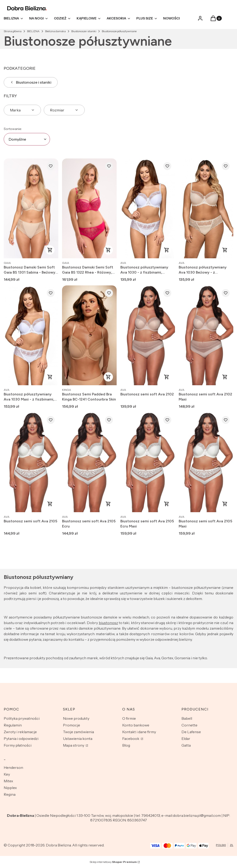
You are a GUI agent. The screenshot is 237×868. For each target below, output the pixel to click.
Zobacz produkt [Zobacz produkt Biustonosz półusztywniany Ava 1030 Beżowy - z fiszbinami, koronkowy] (225, 250)
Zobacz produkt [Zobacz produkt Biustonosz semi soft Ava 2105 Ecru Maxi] (167, 504)
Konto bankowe (136, 725)
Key (7, 774)
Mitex (8, 781)
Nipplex (10, 788)
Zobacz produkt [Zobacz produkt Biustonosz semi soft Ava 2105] (50, 504)
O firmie (129, 718)
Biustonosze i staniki (84, 31)
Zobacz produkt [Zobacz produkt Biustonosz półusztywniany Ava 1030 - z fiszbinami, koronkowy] (167, 250)
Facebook (131, 739)
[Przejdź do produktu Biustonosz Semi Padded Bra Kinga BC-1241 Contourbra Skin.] (89, 335)
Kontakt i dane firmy (139, 732)
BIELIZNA (33, 31)
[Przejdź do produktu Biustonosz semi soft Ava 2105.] (31, 462)
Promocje (72, 725)
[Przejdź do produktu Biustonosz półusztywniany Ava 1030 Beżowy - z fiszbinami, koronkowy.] (206, 208)
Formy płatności (18, 745)
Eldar (186, 739)
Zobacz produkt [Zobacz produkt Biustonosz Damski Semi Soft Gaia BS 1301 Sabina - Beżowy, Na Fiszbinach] (50, 250)
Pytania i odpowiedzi (21, 739)
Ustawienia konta (78, 739)
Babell (187, 718)
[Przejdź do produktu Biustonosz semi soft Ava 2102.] (148, 335)
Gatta (186, 745)
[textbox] (27, 139)
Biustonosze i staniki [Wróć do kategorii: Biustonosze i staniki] (31, 82)
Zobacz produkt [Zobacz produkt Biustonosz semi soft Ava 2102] (167, 377)
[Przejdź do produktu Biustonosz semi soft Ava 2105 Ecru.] (89, 462)
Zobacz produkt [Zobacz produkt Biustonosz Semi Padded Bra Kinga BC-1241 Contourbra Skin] (108, 377)
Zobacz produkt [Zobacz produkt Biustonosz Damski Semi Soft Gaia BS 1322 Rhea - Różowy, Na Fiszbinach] (108, 250)
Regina (10, 794)
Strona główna (13, 31)
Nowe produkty (76, 718)
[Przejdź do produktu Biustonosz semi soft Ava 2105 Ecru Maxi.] (148, 462)
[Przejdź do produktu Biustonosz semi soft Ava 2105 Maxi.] (206, 462)
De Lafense (191, 732)
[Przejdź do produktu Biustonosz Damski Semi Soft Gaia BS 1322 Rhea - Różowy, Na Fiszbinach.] (89, 208)
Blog (126, 745)
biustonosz (108, 623)
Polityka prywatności (22, 718)
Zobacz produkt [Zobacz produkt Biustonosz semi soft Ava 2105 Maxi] (225, 504)
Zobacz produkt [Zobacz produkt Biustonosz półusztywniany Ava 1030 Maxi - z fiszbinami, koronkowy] (50, 377)
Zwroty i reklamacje (20, 732)
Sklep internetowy (113, 862)
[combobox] (27, 139)
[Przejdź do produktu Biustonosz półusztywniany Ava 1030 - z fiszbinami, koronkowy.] (148, 208)
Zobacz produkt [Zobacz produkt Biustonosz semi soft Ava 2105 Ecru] (108, 504)
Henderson (13, 767)
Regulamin (13, 725)
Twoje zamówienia (78, 732)
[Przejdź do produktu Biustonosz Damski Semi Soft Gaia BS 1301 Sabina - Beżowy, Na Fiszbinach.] (31, 208)
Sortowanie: (13, 129)
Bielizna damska (55, 31)
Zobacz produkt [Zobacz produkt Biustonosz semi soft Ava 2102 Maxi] (225, 377)
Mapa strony (74, 745)
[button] (213, 20)
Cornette (189, 725)
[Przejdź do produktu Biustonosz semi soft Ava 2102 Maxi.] (206, 335)
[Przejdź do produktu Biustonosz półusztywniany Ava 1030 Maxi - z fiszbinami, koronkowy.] (31, 335)
